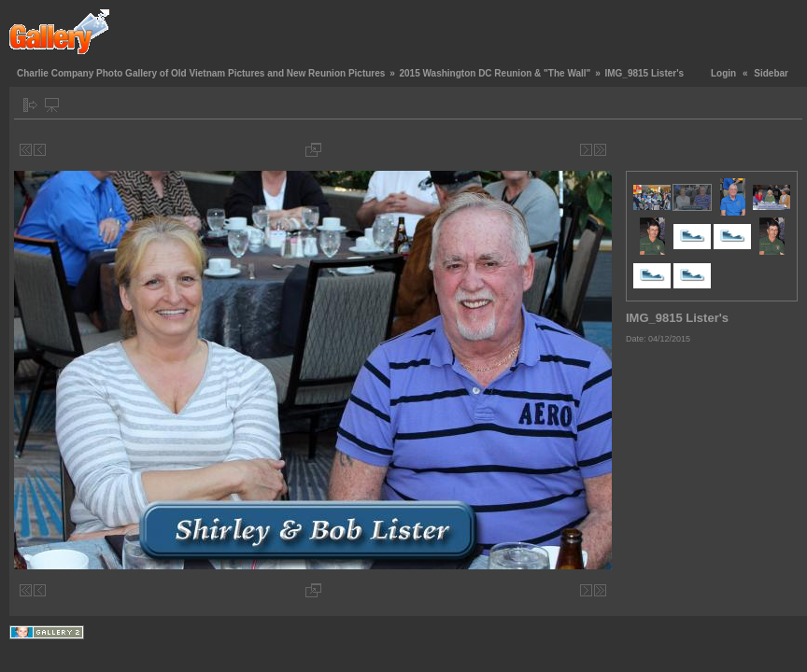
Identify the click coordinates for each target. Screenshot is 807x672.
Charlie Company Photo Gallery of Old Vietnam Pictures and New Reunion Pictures (201, 73)
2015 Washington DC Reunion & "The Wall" (495, 73)
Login (723, 73)
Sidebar (771, 73)
